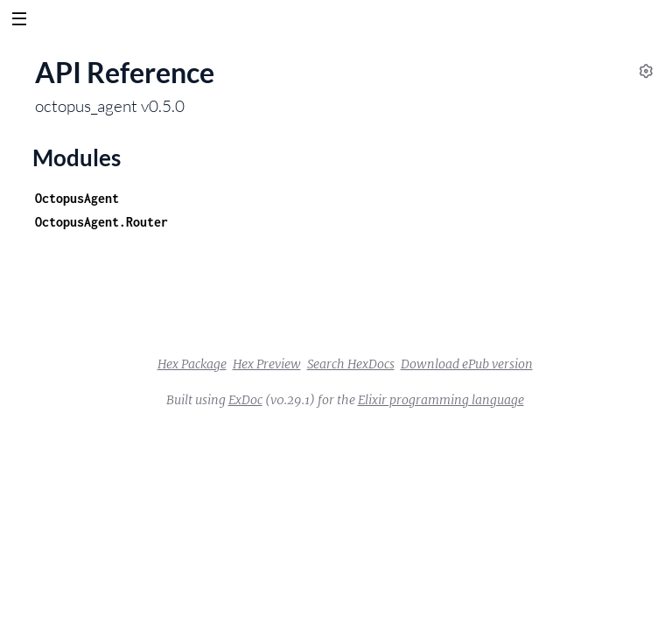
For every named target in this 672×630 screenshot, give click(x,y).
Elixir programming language (441, 400)
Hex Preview (267, 364)
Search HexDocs (351, 364)
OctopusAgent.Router (101, 222)
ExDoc (245, 400)
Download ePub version (467, 364)
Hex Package (192, 364)
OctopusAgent (77, 198)
